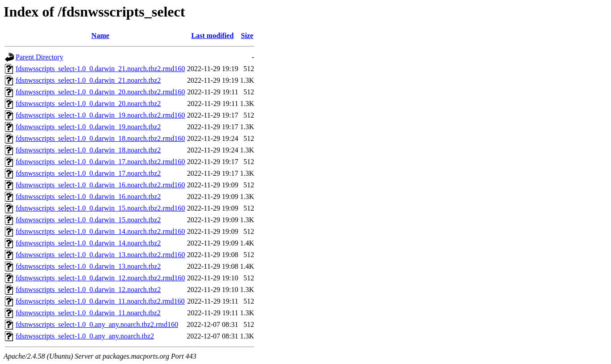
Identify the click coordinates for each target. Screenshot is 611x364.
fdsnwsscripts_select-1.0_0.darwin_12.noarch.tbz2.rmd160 (100, 278)
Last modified (212, 36)
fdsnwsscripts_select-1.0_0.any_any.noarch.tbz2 (85, 336)
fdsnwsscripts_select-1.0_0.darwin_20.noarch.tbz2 (88, 104)
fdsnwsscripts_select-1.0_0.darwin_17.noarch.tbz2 (88, 173)
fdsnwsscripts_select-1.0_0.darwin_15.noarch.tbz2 (88, 220)
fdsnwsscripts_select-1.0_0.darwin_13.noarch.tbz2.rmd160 (100, 255)
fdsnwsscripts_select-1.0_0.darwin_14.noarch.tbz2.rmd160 (100, 231)
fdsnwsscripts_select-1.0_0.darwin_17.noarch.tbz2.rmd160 (100, 162)
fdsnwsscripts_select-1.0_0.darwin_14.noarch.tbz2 (88, 243)
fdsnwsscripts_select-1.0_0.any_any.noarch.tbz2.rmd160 (97, 324)
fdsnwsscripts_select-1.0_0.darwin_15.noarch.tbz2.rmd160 (100, 208)
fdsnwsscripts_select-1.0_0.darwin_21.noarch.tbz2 (88, 80)
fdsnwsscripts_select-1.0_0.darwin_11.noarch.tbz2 (88, 313)
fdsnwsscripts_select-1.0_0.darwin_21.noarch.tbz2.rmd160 (100, 69)
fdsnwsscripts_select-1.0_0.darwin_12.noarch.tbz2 (88, 290)
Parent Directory (39, 57)
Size (247, 36)
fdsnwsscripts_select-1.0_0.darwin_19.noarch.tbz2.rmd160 (100, 115)
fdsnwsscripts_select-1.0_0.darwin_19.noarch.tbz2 (88, 127)
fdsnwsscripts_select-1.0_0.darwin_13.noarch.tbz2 (88, 266)
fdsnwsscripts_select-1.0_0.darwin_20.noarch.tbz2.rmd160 (100, 92)
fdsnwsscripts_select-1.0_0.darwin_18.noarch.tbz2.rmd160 (100, 138)
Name (100, 36)
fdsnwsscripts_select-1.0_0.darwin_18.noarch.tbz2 (88, 150)
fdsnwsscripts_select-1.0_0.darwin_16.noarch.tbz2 (88, 197)
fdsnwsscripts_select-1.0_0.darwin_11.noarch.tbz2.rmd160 (100, 301)
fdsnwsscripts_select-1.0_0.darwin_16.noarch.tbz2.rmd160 (100, 185)
